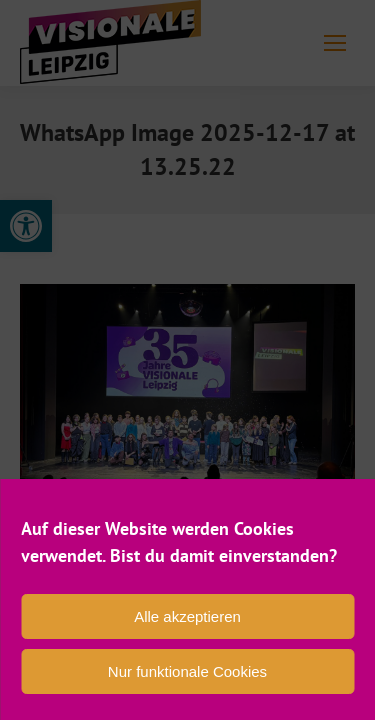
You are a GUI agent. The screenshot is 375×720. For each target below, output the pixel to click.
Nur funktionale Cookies (187, 671)
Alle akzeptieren (187, 616)
